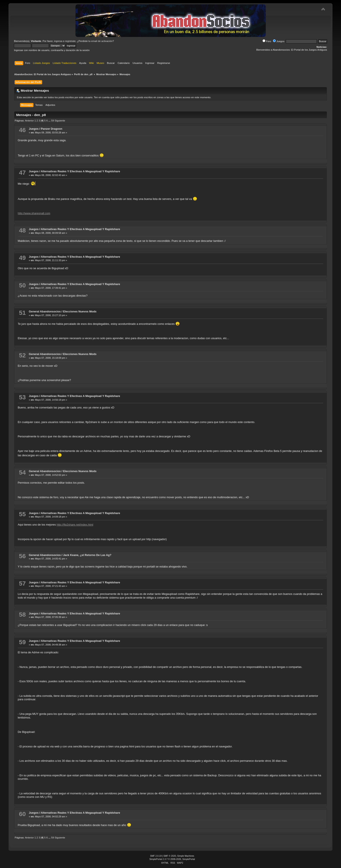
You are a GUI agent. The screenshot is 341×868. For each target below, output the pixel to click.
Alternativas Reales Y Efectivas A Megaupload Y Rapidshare (80, 171)
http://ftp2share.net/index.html (75, 525)
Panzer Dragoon (52, 129)
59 (53, 121)
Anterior (29, 121)
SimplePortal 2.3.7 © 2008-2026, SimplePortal (172, 859)
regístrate (70, 41)
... (50, 121)
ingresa (58, 41)
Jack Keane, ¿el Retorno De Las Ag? (87, 555)
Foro (267, 41)
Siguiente (60, 121)
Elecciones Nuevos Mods (80, 311)
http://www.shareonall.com (34, 213)
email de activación (102, 41)
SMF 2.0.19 (156, 856)
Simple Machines (186, 856)
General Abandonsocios (45, 311)
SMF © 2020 (170, 856)
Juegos (279, 41)
